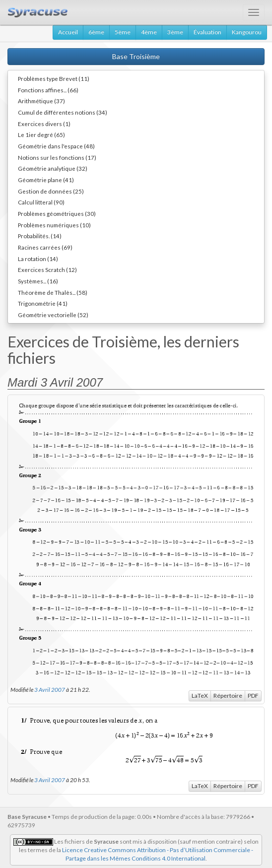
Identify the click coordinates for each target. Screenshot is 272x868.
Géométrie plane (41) (46, 180)
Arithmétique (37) (41, 101)
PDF (253, 696)
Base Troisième (136, 56)
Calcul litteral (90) (41, 202)
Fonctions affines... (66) (48, 90)
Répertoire (228, 696)
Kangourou (247, 32)
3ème (175, 32)
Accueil (68, 32)
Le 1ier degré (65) (41, 134)
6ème (96, 32)
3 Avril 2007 (50, 689)
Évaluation (207, 32)
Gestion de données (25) (51, 191)
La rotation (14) (38, 259)
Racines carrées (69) (45, 247)
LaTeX (200, 696)
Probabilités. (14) (40, 236)
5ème (123, 32)
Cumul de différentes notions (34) (63, 112)
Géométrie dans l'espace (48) (56, 146)
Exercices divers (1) (44, 124)
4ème (149, 32)
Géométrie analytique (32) (53, 168)
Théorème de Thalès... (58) (53, 292)
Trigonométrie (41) (43, 303)
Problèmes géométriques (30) (57, 213)
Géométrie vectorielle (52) (53, 315)
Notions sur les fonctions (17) (57, 157)
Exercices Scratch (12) (47, 269)
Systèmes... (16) (38, 281)
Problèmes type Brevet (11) (54, 78)
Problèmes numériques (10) (54, 225)
